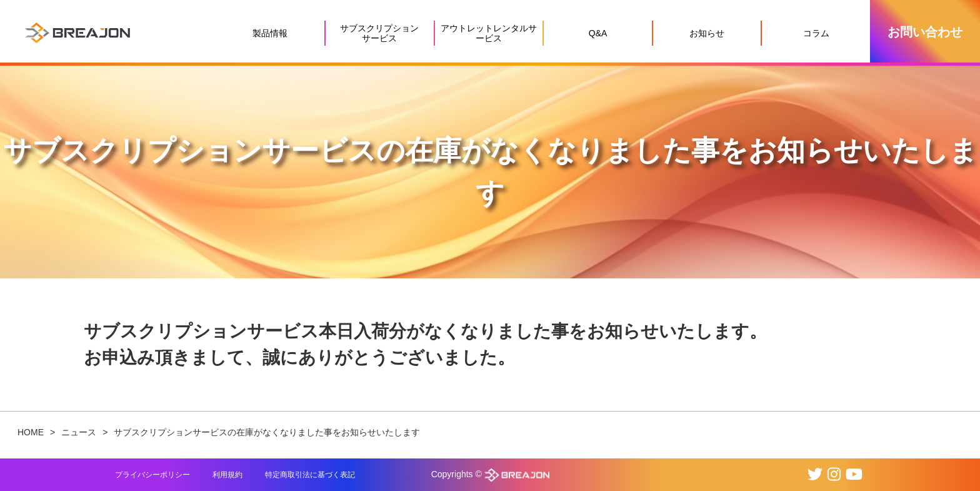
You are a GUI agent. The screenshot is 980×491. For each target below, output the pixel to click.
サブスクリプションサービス (379, 33)
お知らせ (707, 33)
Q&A (598, 33)
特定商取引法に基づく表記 (310, 475)
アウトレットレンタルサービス (489, 33)
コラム (816, 33)
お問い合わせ (925, 32)
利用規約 (227, 475)
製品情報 (270, 33)
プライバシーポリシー (152, 475)
